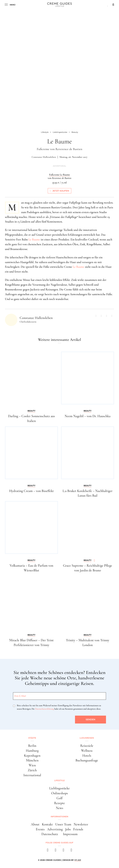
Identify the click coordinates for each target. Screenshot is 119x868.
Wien (32, 765)
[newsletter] (71, 851)
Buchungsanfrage (87, 760)
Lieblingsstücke (59, 788)
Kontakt (47, 824)
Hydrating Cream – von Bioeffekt (31, 491)
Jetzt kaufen (59, 191)
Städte (32, 738)
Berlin (32, 746)
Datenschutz (50, 834)
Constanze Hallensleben (44, 157)
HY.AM (78, 860)
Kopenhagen (32, 756)
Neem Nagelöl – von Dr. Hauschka (87, 416)
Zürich (32, 770)
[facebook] (48, 851)
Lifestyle (59, 780)
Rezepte (60, 803)
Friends (78, 829)
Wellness (87, 751)
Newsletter (81, 824)
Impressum (70, 834)
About (35, 824)
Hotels (87, 756)
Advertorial (59, 166)
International (32, 775)
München (32, 760)
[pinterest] (63, 851)
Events (40, 829)
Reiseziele (87, 746)
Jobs (68, 829)
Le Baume (34, 240)
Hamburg (32, 751)
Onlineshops (59, 793)
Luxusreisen (87, 738)
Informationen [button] (59, 817)
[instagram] (56, 851)
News (59, 808)
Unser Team (63, 824)
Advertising (55, 829)
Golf (60, 798)
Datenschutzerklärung (44, 709)
